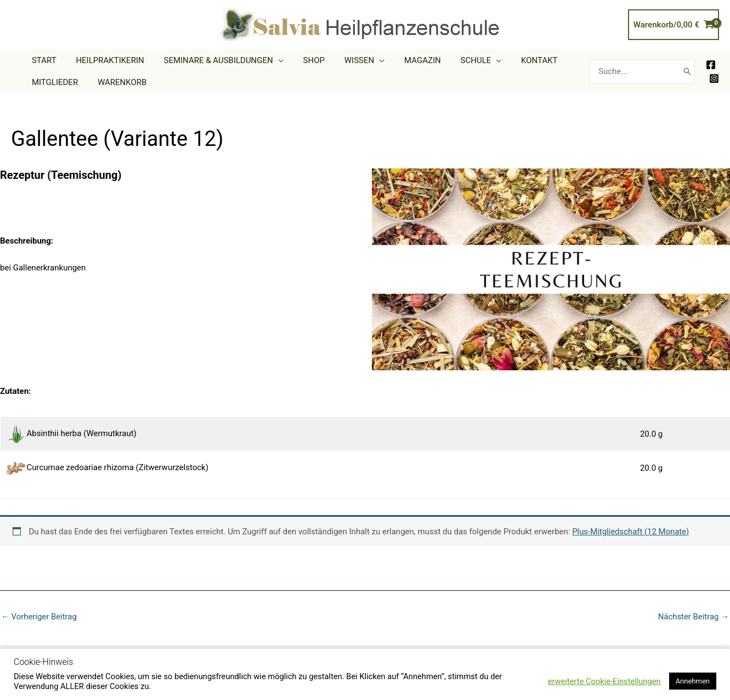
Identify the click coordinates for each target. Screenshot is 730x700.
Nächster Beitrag (693, 617)
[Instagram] (714, 78)
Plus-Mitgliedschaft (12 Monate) (631, 532)
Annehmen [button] (693, 681)
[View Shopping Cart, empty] (674, 25)
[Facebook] (711, 65)
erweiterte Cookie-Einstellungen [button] (604, 681)
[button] (270, 60)
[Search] (687, 72)
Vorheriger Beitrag (39, 617)
